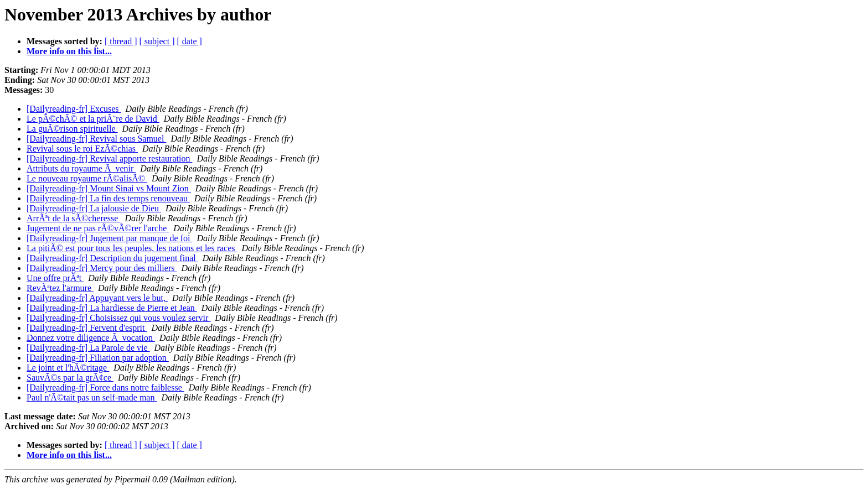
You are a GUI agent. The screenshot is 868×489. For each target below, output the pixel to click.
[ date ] (190, 41)
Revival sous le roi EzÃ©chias (82, 149)
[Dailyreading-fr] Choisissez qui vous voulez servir (118, 318)
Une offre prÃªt (55, 278)
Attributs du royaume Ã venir (81, 168)
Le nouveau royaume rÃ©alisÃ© (87, 178)
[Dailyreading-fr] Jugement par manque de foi (109, 238)
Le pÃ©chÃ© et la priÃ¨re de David (93, 119)
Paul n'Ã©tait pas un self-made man (92, 397)
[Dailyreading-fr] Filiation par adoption (98, 358)
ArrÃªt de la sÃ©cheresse (73, 218)
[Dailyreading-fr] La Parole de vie (88, 348)
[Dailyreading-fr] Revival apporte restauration (109, 158)
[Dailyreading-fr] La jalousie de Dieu (94, 208)
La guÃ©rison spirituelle (72, 129)
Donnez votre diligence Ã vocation (91, 338)
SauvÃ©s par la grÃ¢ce (70, 378)
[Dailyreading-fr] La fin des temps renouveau (108, 198)
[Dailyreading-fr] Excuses (74, 109)
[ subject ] (157, 41)
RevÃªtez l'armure (60, 288)
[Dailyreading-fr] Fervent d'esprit (87, 328)
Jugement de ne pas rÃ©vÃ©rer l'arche (98, 228)
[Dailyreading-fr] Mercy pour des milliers (102, 268)
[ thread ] (121, 41)
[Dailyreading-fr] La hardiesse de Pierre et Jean (112, 308)
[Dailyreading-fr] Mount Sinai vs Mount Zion (109, 188)
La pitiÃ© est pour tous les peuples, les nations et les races (132, 248)
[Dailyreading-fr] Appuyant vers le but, (97, 298)
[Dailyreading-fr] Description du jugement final (112, 258)
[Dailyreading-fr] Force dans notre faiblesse (105, 387)
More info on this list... (69, 51)
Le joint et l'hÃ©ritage (68, 368)
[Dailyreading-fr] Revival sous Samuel (96, 139)
